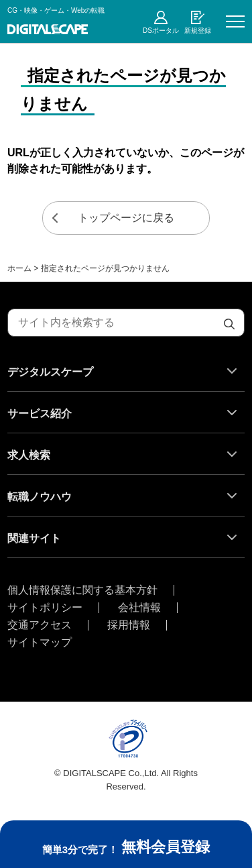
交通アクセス (40, 625)
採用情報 (129, 625)
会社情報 (139, 608)
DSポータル (161, 31)
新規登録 (198, 31)
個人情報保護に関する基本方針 (82, 590)
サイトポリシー (45, 608)
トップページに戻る (126, 218)
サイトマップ (40, 643)
